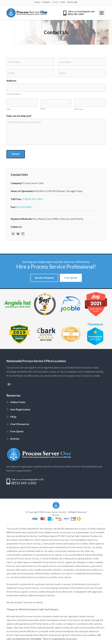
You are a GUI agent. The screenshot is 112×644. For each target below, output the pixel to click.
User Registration (20, 409)
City (9, 109)
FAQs (13, 417)
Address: (12, 81)
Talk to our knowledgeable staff (27, 479)
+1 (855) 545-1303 (32, 199)
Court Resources (20, 424)
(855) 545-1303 (24, 483)
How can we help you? (19, 116)
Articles (15, 439)
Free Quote (17, 431)
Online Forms (18, 402)
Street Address (14, 94)
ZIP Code (79, 109)
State (43, 109)
